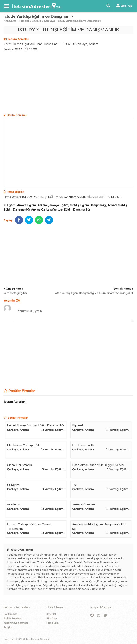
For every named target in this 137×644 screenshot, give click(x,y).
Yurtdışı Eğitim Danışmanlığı (88, 205)
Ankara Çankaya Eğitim (53, 205)
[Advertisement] (69, 83)
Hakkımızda (10, 614)
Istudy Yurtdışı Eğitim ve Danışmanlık (80, 21)
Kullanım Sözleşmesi (16, 623)
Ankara (37, 21)
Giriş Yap (52, 619)
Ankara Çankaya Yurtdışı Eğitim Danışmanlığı (60, 210)
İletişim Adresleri (14, 402)
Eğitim (11, 205)
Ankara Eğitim (26, 205)
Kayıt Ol (51, 614)
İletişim (8, 627)
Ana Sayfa (10, 21)
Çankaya (49, 21)
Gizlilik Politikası (13, 619)
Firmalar (24, 21)
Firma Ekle (52, 623)
